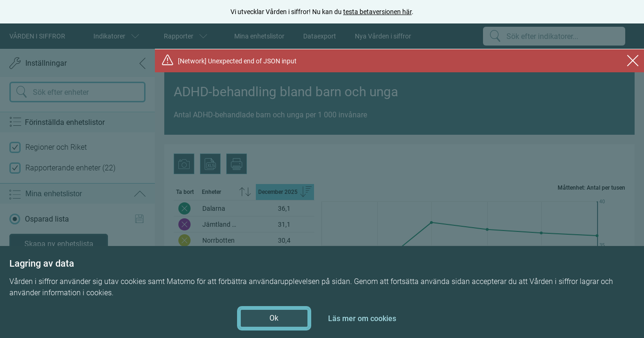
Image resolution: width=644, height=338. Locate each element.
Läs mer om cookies (362, 319)
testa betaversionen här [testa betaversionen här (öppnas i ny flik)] (377, 12)
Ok (274, 318)
